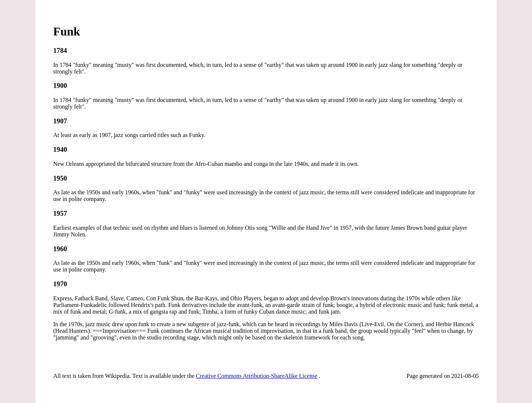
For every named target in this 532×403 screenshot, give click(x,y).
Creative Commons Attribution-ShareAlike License (257, 376)
